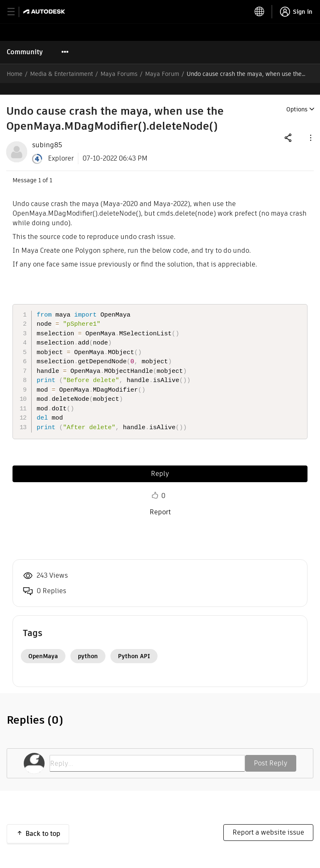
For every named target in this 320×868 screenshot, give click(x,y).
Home (15, 74)
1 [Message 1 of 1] (40, 169)
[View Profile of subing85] (47, 133)
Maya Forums (119, 74)
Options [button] (297, 98)
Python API (134, 644)
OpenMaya (43, 644)
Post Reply (271, 751)
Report (160, 500)
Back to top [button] (43, 822)
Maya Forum (162, 74)
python (88, 644)
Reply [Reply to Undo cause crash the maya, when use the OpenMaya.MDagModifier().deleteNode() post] (160, 462)
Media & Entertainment (61, 74)
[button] (310, 126)
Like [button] (155, 484)
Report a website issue (268, 821)
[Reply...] (147, 752)
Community (25, 52)
